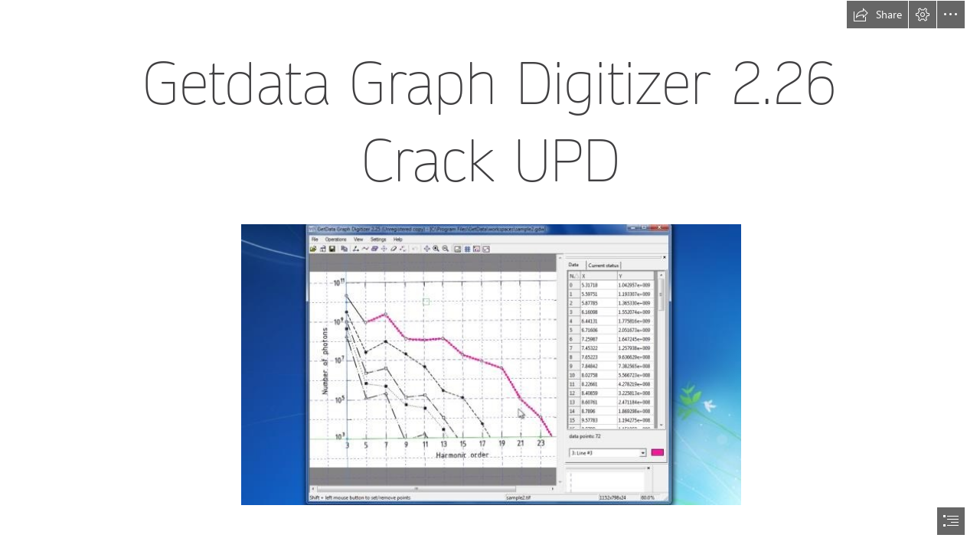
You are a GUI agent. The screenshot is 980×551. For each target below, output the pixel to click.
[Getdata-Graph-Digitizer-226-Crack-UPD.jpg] (490, 364)
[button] (877, 15)
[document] (490, 275)
